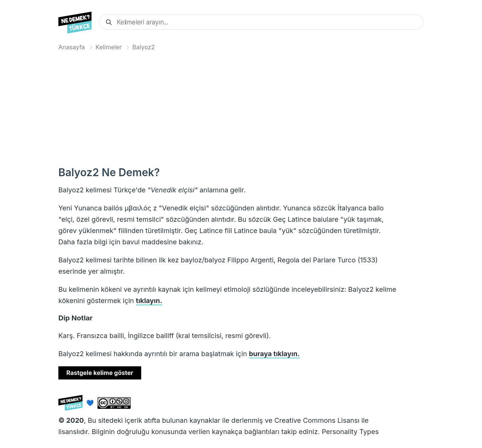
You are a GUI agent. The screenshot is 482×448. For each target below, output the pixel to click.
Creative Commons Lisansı (317, 420)
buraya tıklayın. (274, 354)
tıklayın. (149, 301)
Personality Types (350, 432)
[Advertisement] (241, 107)
